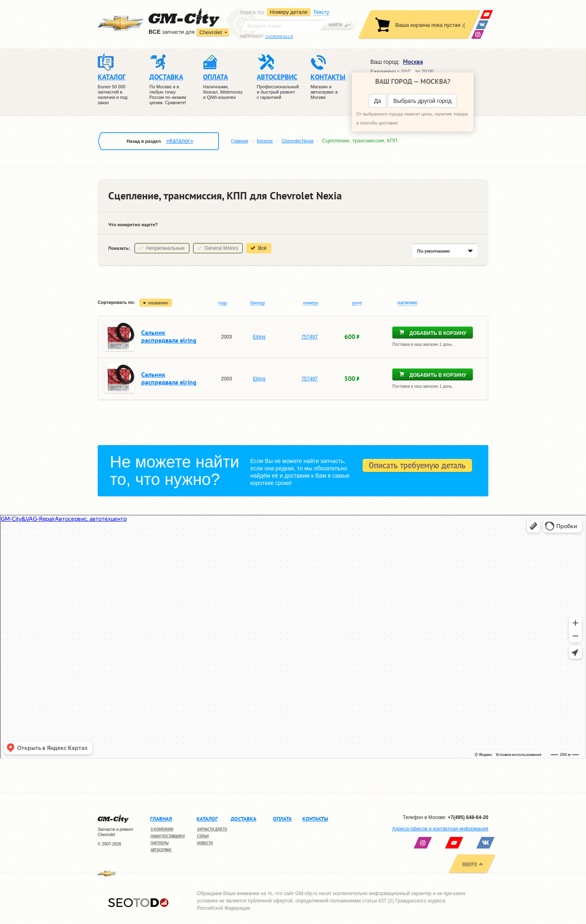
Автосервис (161, 850)
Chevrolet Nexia (297, 141)
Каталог (265, 141)
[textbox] (283, 25)
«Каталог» (179, 141)
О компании (162, 829)
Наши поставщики (168, 836)
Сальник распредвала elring (169, 336)
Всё (262, 248)
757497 (310, 337)
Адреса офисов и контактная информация (440, 829)
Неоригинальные (165, 248)
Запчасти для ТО (212, 829)
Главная (240, 141)
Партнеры (160, 843)
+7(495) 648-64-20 (468, 817)
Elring (259, 337)
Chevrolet (211, 32)
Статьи (203, 836)
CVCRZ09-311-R (279, 37)
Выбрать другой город (422, 101)
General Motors (222, 248)
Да (377, 101)
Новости (205, 843)
